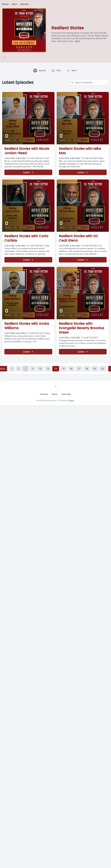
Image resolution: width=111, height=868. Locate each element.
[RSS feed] (5, 57)
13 (48, 369)
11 (33, 369)
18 (87, 369)
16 (71, 369)
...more (76, 41)
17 (79, 369)
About (14, 4)
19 (95, 369)
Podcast (5, 4)
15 (64, 369)
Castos (71, 400)
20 (103, 369)
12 (40, 369)
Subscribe (24, 4)
